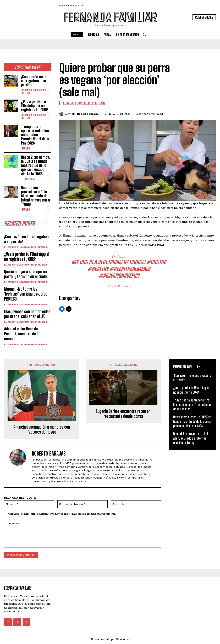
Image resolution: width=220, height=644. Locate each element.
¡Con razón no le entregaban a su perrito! (34, 81)
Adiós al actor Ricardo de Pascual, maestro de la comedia (23, 334)
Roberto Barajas (88, 114)
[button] (145, 34)
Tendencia (28, 179)
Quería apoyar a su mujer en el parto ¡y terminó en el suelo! (27, 274)
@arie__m (119, 256)
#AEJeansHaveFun (119, 276)
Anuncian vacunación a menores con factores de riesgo (42, 430)
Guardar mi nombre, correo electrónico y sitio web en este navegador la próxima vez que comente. (62, 514)
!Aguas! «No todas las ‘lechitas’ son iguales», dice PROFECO (26, 294)
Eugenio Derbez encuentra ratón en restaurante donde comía (123, 414)
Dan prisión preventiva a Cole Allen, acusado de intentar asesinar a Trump (35, 196)
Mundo (26, 148)
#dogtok (156, 262)
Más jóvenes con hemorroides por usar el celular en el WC (27, 314)
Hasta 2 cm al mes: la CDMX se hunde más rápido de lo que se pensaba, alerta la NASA (35, 165)
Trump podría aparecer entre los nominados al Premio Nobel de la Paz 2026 (35, 135)
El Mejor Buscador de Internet (35, 91)
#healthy (98, 269)
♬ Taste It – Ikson (119, 286)
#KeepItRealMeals (130, 269)
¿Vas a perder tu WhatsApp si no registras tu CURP (34, 106)
